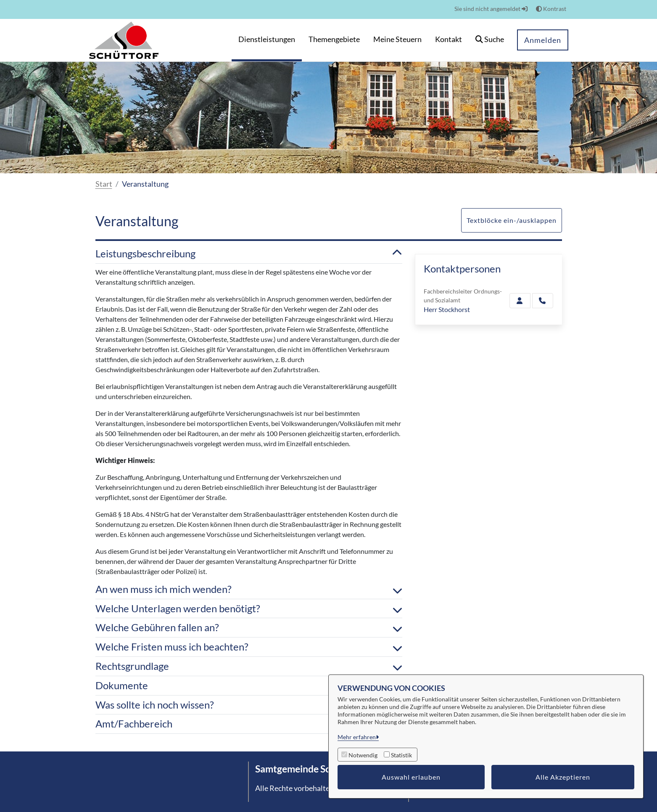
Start (104, 184)
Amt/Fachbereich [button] (249, 724)
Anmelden (543, 40)
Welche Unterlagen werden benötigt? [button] (249, 609)
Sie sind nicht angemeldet (491, 9)
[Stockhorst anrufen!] (543, 301)
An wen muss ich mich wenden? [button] (249, 589)
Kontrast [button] (551, 9)
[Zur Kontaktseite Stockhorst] (520, 301)
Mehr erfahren (357, 737)
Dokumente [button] (249, 686)
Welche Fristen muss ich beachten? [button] (249, 647)
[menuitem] (267, 40)
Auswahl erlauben (411, 777)
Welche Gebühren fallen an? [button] (249, 628)
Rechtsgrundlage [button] (249, 666)
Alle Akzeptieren (563, 777)
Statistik (401, 755)
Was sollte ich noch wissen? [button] (249, 705)
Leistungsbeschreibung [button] (249, 254)
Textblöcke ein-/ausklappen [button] (512, 220)
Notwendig (363, 755)
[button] (490, 40)
